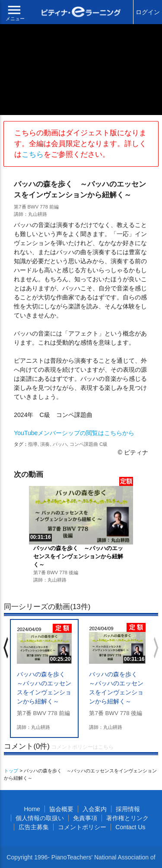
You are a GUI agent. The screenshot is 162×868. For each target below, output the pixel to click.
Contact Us (130, 827)
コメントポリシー (82, 827)
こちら (33, 154)
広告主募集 (34, 827)
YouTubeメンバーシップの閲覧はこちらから (74, 433)
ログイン (148, 12)
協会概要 (61, 809)
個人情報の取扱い (40, 818)
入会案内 (95, 809)
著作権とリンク (127, 818)
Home (32, 809)
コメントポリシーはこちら (83, 747)
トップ (11, 771)
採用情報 (128, 809)
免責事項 (85, 818)
